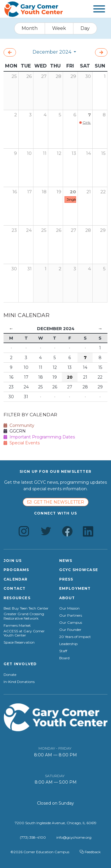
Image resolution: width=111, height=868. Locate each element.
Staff (63, 651)
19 (59, 192)
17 (29, 192)
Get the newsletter (56, 502)
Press (66, 579)
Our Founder (70, 630)
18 (44, 192)
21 (89, 192)
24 (29, 230)
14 (89, 153)
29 (103, 230)
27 (73, 230)
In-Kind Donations (19, 682)
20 (73, 192)
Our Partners (71, 615)
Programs (16, 570)
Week (59, 28)
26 (59, 230)
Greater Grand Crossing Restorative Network (24, 616)
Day (85, 28)
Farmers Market (17, 626)
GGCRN (15, 431)
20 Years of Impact (75, 637)
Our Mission (69, 608)
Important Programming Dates (39, 437)
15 (103, 153)
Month (30, 28)
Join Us (13, 561)
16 (15, 192)
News (66, 561)
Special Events (22, 443)
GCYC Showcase (79, 570)
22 (103, 192)
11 (45, 153)
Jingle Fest (75, 199)
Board (64, 658)
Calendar (16, 579)
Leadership (68, 644)
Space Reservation (19, 642)
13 (74, 153)
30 (14, 269)
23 (14, 230)
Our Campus (71, 623)
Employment (75, 588)
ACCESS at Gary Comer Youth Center (24, 633)
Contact (15, 588)
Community (19, 425)
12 (59, 153)
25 (44, 230)
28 (88, 230)
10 (29, 153)
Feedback (90, 852)
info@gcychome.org (74, 837)
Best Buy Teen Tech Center (26, 608)
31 (29, 269)
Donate (10, 675)
